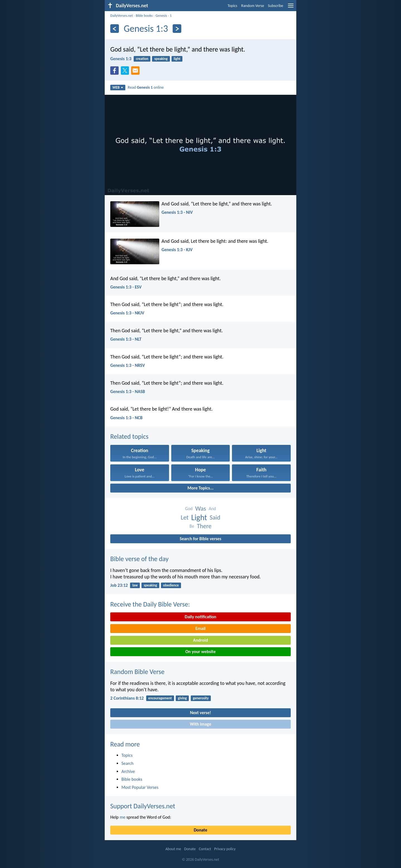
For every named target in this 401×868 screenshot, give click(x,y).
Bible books (144, 15)
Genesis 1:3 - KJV (177, 250)
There (204, 526)
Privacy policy (225, 849)
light (177, 59)
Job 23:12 (119, 585)
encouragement (160, 698)
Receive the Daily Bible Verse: (150, 604)
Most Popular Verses (140, 787)
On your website (201, 652)
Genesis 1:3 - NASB (128, 391)
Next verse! (200, 713)
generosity (201, 698)
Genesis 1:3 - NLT (126, 339)
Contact (205, 849)
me (123, 817)
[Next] (177, 29)
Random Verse (253, 6)
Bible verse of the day (139, 559)
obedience (171, 585)
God (189, 509)
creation (142, 59)
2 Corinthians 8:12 (127, 698)
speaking (161, 59)
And (212, 509)
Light (199, 517)
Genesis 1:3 (121, 59)
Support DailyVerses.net (143, 806)
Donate (200, 830)
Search (128, 763)
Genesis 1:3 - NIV (177, 212)
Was (201, 509)
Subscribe (276, 6)
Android (200, 640)
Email (201, 628)
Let (185, 517)
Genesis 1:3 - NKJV (127, 313)
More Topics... (200, 488)
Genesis (161, 15)
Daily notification (200, 617)
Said (215, 517)
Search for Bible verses (200, 539)
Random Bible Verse (137, 672)
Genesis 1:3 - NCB (126, 418)
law (135, 585)
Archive (128, 771)
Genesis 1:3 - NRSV (128, 365)
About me (173, 849)
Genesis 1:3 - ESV (126, 287)
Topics (232, 6)
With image (201, 724)
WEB (118, 87)
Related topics (129, 436)
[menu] (291, 8)
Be (192, 526)
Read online (146, 87)
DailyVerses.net (122, 15)
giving (182, 698)
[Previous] (115, 29)
